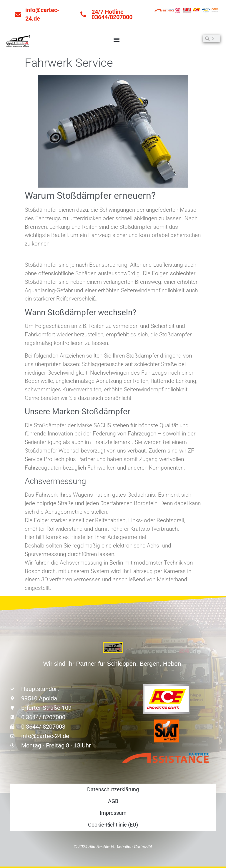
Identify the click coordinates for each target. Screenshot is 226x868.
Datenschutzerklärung (113, 789)
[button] (117, 40)
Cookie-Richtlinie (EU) (113, 825)
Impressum (113, 813)
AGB (113, 801)
